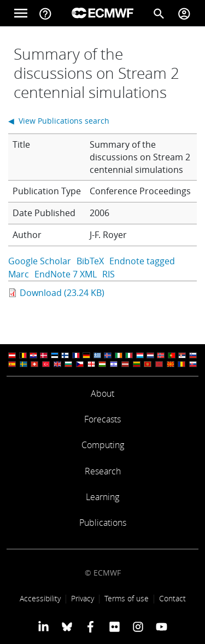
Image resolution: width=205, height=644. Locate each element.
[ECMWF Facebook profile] (90, 626)
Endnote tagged (142, 261)
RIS (109, 274)
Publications (103, 523)
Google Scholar (40, 261)
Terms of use (127, 598)
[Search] (159, 13)
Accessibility (40, 598)
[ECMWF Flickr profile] (115, 626)
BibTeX (90, 261)
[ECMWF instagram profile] (138, 626)
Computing (103, 445)
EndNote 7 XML (66, 274)
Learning (102, 497)
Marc (19, 274)
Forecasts (102, 419)
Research (103, 471)
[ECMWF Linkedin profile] (43, 626)
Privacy (83, 598)
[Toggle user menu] (184, 13)
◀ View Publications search (59, 121)
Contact (172, 598)
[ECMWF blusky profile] (67, 626)
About (102, 393)
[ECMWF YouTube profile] (162, 626)
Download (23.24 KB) (62, 293)
